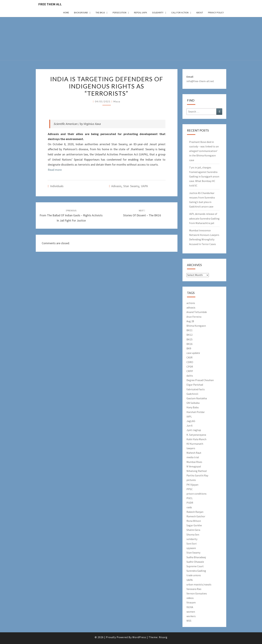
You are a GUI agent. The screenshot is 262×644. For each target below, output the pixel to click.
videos (190, 598)
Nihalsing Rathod (196, 471)
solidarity (192, 539)
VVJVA (190, 607)
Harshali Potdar (196, 412)
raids (189, 507)
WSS (189, 621)
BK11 (189, 330)
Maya (117, 101)
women (191, 612)
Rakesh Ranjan (195, 512)
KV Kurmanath (195, 444)
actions (191, 303)
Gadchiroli (192, 394)
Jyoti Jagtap (194, 430)
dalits (190, 376)
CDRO (190, 362)
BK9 (189, 348)
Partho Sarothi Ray (197, 475)
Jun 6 (189, 425)
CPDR (190, 367)
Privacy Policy (216, 13)
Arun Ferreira (194, 317)
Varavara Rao (194, 589)
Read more (55, 170)
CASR (189, 357)
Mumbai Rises (194, 462)
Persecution (119, 13)
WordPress (139, 637)
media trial (193, 457)
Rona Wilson (194, 521)
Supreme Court (195, 566)
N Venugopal (194, 466)
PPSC (190, 489)
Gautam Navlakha (197, 398)
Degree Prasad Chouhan (200, 380)
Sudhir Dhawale (195, 562)
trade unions (194, 575)
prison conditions (196, 494)
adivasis (116, 186)
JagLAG (191, 421)
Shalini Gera (193, 530)
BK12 (189, 335)
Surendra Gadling (196, 571)
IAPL (189, 416)
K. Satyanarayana (196, 435)
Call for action (180, 13)
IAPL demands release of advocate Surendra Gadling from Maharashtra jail (204, 218)
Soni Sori (191, 544)
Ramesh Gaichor (196, 516)
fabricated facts (196, 389)
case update (193, 353)
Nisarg (163, 637)
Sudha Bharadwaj (196, 557)
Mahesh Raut (194, 453)
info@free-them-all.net (200, 81)
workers (191, 616)
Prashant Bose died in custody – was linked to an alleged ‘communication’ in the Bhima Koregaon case (204, 151)
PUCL (190, 498)
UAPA (144, 186)
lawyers (191, 448)
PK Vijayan (192, 485)
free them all (50, 4)
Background (81, 13)
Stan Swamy (131, 186)
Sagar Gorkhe (194, 525)
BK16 (189, 344)
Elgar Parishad (195, 385)
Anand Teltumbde (197, 312)
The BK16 (100, 13)
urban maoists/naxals (199, 584)
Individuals (57, 186)
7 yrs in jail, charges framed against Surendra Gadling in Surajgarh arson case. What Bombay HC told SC (204, 177)
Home (66, 13)
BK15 (189, 339)
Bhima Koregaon (196, 326)
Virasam (191, 602)
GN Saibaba (193, 403)
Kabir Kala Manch (196, 439)
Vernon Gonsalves (197, 593)
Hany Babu (193, 407)
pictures (191, 480)
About (200, 13)
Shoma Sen (193, 534)
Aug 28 (190, 321)
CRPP (190, 371)
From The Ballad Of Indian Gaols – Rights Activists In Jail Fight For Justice (71, 216)
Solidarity (158, 13)
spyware (191, 548)
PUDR (190, 503)
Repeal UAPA (141, 13)
